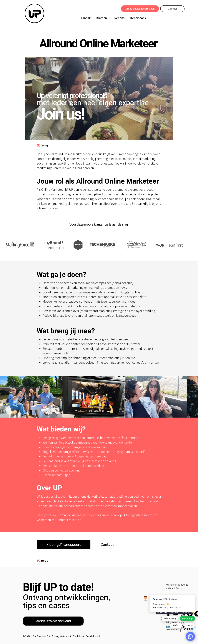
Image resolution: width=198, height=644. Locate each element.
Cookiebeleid (93, 636)
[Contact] (172, 9)
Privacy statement (61, 636)
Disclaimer (79, 636)
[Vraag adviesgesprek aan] (140, 9)
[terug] (45, 145)
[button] (86, 17)
